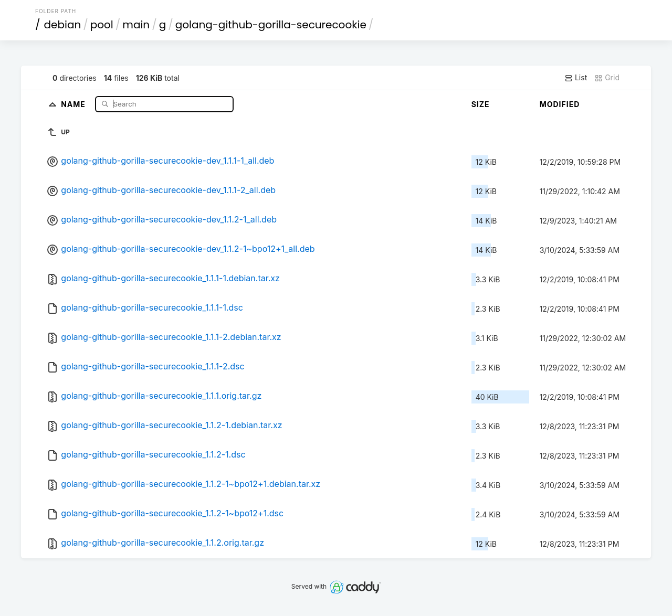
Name (74, 104)
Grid (607, 78)
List (576, 78)
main (136, 25)
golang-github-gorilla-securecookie (271, 25)
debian (63, 25)
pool (102, 25)
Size (481, 104)
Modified (560, 104)
